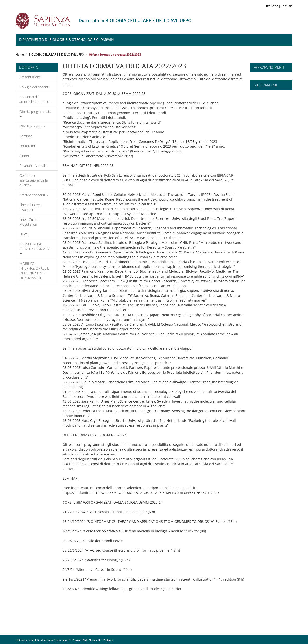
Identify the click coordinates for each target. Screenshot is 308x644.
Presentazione (30, 77)
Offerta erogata (33, 126)
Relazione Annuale (33, 166)
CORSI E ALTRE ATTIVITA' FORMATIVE (35, 248)
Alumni (25, 156)
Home (20, 54)
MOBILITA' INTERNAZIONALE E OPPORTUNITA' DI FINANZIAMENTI (34, 271)
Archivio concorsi (34, 195)
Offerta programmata (35, 113)
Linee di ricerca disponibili (31, 207)
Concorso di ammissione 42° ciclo (35, 99)
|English (279, 6)
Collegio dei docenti (34, 87)
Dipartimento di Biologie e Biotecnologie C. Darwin (67, 40)
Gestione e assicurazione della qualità (34, 180)
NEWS (24, 234)
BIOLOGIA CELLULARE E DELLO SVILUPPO (56, 54)
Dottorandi (28, 146)
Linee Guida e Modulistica (30, 222)
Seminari (26, 136)
